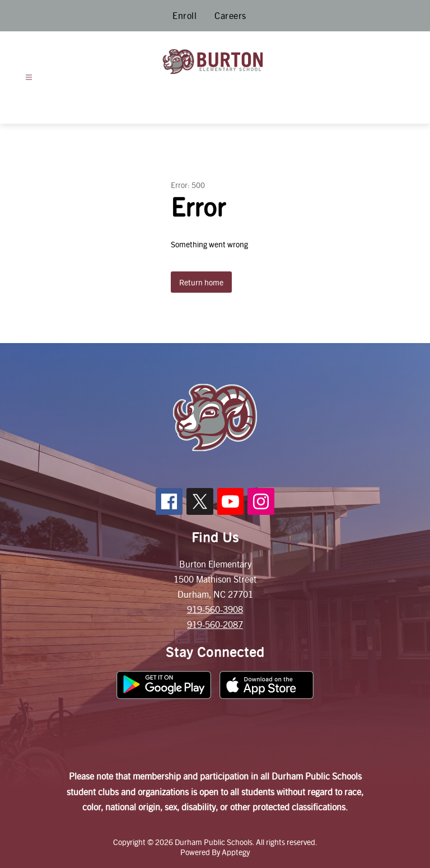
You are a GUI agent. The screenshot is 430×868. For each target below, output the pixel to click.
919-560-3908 (215, 609)
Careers (230, 15)
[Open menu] (29, 78)
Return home (201, 282)
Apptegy (236, 852)
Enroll (184, 15)
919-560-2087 (215, 624)
